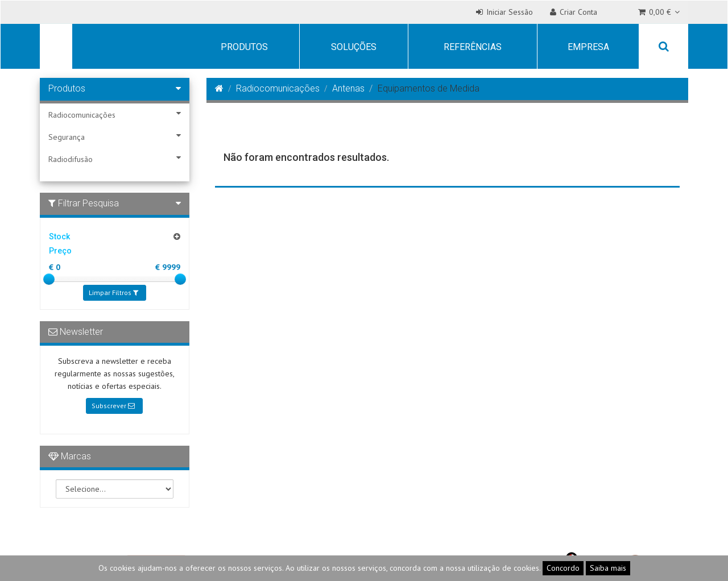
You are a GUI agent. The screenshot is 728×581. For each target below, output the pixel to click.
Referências (473, 47)
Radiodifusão (115, 159)
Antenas (348, 88)
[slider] (49, 279)
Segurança (115, 137)
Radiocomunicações (115, 115)
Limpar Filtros (113, 292)
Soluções (354, 47)
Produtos (244, 47)
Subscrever (113, 406)
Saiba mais (608, 568)
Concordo (563, 568)
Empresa (588, 47)
